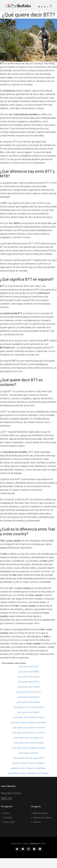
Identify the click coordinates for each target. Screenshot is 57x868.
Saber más (6, 798)
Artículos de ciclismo (41, 818)
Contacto (7, 818)
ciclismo (36, 822)
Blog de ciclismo (39, 813)
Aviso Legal (8, 822)
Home (5, 813)
